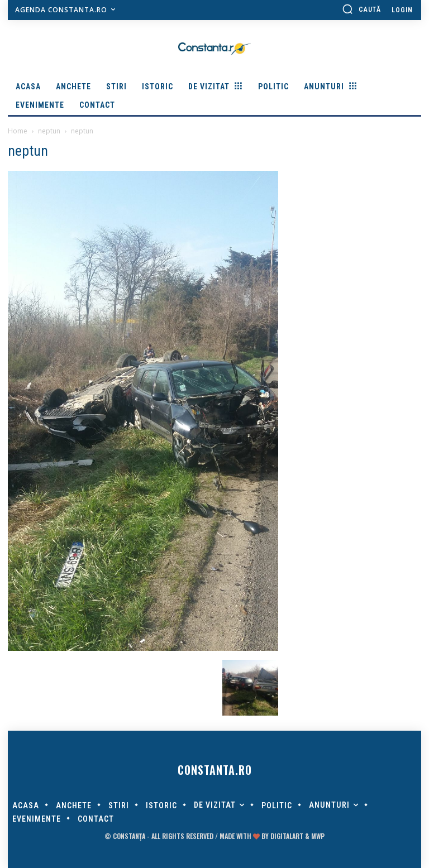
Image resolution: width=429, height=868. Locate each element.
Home (18, 131)
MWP (318, 836)
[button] (361, 9)
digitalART (287, 836)
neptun (49, 131)
